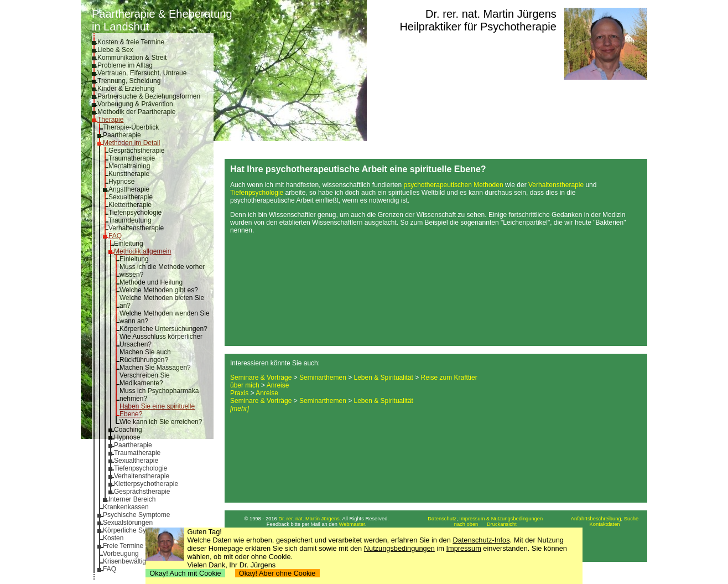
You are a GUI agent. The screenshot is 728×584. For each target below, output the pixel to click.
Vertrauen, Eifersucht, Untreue (142, 73)
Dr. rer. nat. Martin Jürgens (491, 14)
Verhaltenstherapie (136, 228)
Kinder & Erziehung (126, 89)
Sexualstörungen (128, 523)
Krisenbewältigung (130, 561)
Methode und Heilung (151, 282)
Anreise (278, 385)
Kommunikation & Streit (132, 58)
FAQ (115, 236)
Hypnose (121, 182)
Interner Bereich (132, 499)
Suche (631, 519)
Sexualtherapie (131, 197)
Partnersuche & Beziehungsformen (149, 96)
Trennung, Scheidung (129, 81)
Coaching (128, 430)
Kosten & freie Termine (131, 42)
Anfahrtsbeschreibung (596, 519)
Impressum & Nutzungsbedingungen (501, 519)
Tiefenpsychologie (135, 213)
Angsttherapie (129, 189)
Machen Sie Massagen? (155, 368)
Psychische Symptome (136, 515)
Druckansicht (502, 524)
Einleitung (129, 244)
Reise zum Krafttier (449, 378)
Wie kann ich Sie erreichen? (161, 422)
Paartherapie (122, 135)
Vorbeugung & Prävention (135, 104)
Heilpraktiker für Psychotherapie (478, 27)
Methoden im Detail (131, 143)
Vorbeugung (121, 554)
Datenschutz (442, 519)
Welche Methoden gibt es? (159, 290)
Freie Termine (123, 546)
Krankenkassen (126, 507)
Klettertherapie (130, 205)
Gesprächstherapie (136, 151)
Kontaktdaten (605, 524)
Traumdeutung (130, 220)
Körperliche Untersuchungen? (163, 329)
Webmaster (352, 524)
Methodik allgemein (142, 251)
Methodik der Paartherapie (136, 112)
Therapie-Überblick (131, 127)
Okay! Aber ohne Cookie (277, 573)
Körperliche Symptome (136, 530)
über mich (245, 385)
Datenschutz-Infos (481, 540)
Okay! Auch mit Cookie (185, 573)
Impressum (464, 548)
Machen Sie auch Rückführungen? (145, 356)
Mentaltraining (129, 166)
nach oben (466, 524)
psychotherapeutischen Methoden (454, 185)
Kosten (113, 538)
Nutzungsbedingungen (399, 548)
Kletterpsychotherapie (146, 484)
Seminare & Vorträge (261, 378)
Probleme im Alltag (125, 65)
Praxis (239, 393)
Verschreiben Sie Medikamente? (145, 379)
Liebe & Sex (115, 50)
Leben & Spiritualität (384, 378)
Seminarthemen (323, 378)
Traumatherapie (132, 158)
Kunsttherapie (129, 174)
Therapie (110, 120)
